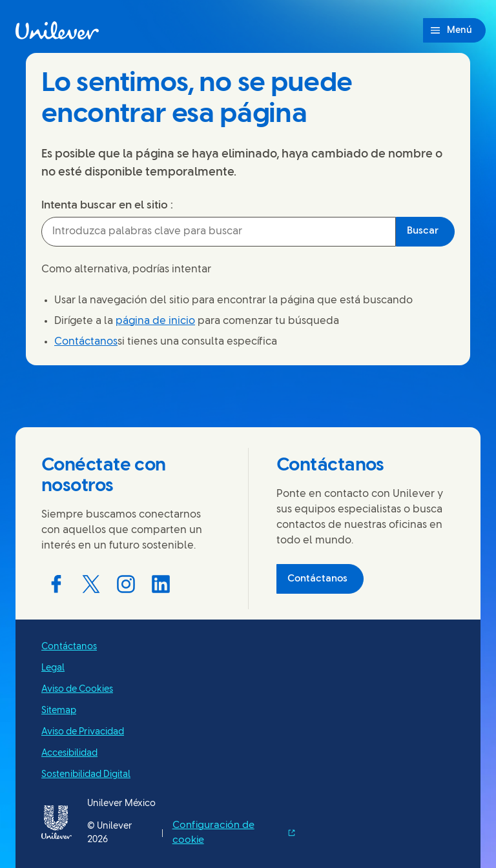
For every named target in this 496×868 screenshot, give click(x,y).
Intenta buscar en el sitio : (107, 205)
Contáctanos (86, 342)
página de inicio (155, 321)
